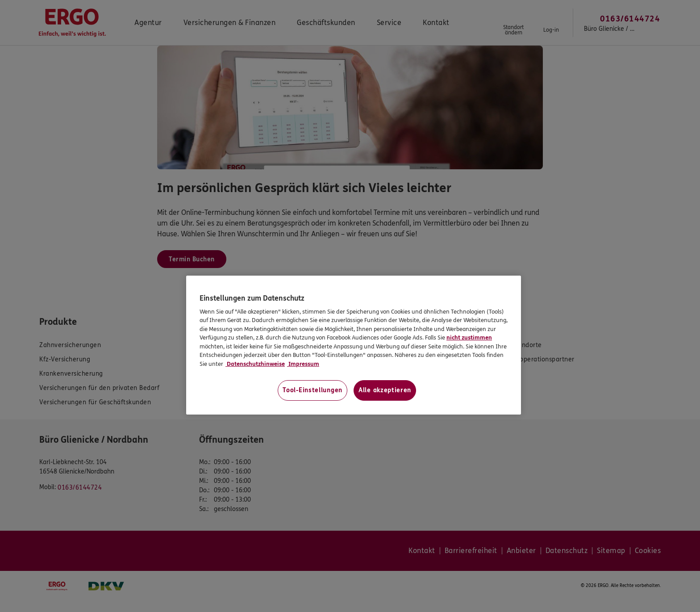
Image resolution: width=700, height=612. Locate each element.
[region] (354, 345)
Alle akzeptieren (385, 390)
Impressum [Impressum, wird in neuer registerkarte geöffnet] (303, 364)
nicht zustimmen (469, 338)
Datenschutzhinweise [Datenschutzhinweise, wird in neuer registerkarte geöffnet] (255, 364)
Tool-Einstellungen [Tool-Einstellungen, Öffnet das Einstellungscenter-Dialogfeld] (312, 390)
